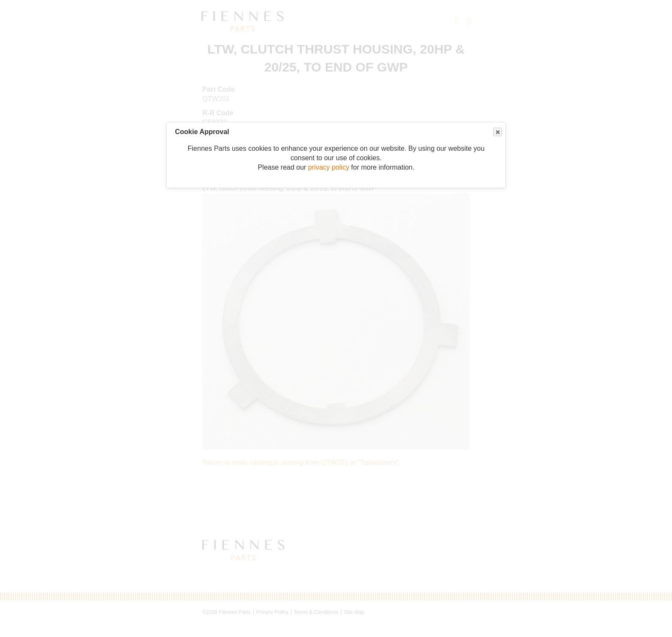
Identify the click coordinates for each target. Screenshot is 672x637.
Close (497, 132)
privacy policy (329, 167)
